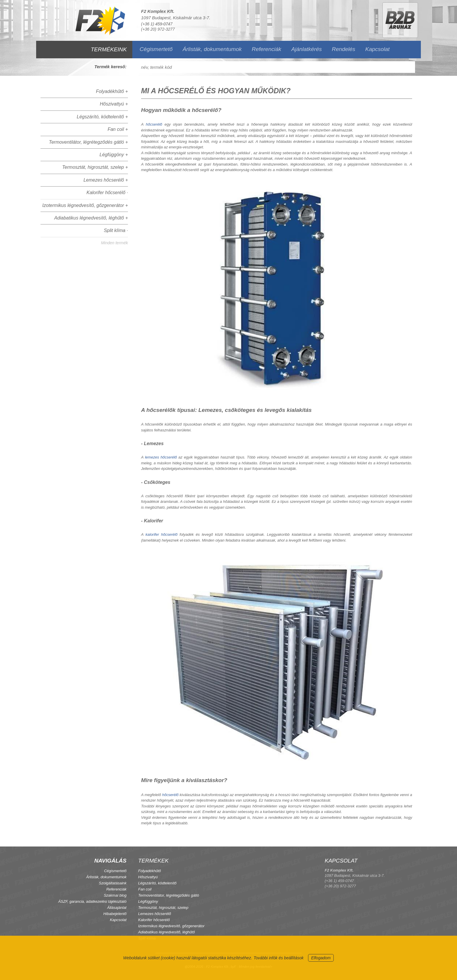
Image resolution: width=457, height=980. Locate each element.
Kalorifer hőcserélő (154, 920)
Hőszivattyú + (114, 104)
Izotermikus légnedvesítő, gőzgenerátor (171, 926)
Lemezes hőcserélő (155, 914)
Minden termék (114, 243)
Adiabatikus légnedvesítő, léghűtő (166, 932)
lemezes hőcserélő (161, 457)
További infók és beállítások (278, 958)
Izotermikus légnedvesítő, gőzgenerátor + (85, 205)
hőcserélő (154, 124)
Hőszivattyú (148, 877)
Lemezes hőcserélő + (106, 180)
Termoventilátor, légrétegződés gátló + (88, 142)
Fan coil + (118, 129)
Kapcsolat (377, 49)
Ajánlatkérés (307, 49)
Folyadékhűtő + (112, 91)
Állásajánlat (117, 908)
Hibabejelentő (115, 914)
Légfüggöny (148, 901)
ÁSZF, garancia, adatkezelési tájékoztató (92, 901)
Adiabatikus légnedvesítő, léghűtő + (91, 218)
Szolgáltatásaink (113, 883)
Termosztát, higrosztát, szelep (163, 908)
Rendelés (344, 49)
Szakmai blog (115, 895)
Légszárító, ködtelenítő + (102, 117)
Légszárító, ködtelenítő (157, 883)
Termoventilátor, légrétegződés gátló (169, 895)
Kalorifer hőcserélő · (107, 193)
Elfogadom (321, 958)
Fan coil (145, 889)
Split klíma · (116, 230)
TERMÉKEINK (109, 49)
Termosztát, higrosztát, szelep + (95, 167)
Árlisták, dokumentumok (212, 49)
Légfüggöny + (114, 155)
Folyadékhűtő (150, 871)
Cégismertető (156, 49)
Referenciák (267, 49)
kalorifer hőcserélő (161, 534)
